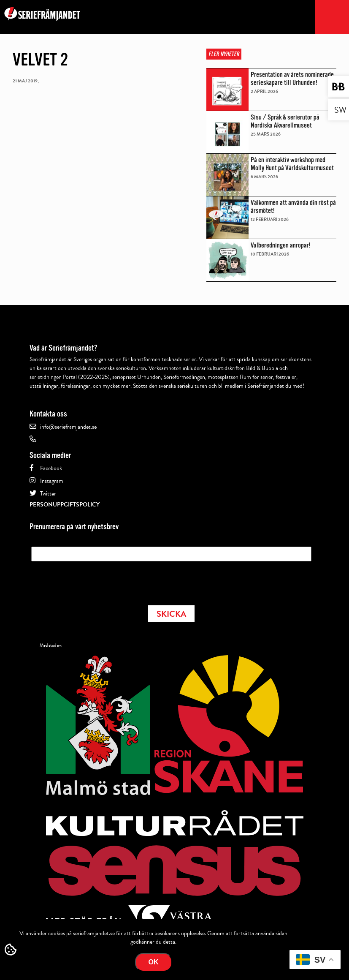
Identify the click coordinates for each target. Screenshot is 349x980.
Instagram (52, 481)
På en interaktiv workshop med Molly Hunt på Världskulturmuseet (292, 164)
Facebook (51, 468)
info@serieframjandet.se (68, 427)
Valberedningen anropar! (281, 245)
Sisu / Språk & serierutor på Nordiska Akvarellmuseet (285, 121)
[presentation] (95, 581)
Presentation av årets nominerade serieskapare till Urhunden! (292, 79)
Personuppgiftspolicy (65, 505)
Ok (154, 962)
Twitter (48, 494)
